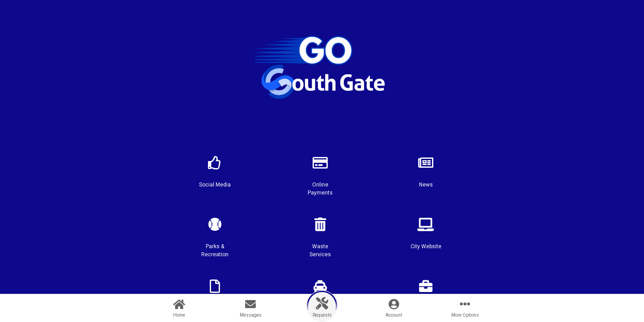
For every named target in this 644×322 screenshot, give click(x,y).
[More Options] (465, 308)
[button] (215, 175)
